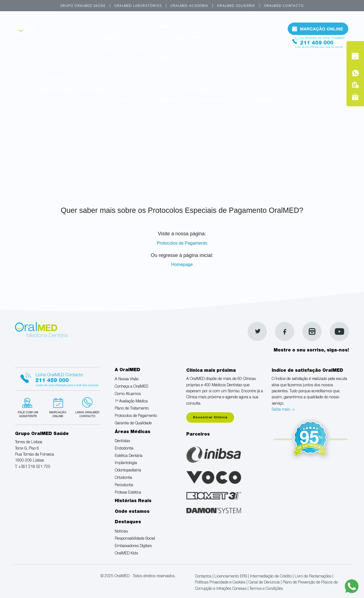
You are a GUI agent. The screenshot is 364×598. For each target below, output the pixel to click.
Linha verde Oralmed (86, 407)
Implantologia (155, 70)
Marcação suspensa (57, 407)
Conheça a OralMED (98, 38)
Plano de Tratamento (235, 38)
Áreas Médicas (161, 59)
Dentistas (50, 70)
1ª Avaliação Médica (185, 38)
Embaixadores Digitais (221, 101)
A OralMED (161, 27)
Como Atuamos (141, 38)
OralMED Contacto (284, 6)
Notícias (124, 101)
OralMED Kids (265, 101)
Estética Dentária (116, 70)
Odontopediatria (193, 70)
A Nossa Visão (55, 38)
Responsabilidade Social (165, 101)
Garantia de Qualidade (125, 48)
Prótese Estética (58, 80)
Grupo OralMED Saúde (83, 6)
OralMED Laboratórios (138, 6)
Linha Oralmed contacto (58, 378)
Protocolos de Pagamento (68, 48)
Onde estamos (94, 90)
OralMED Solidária (236, 6)
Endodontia (79, 70)
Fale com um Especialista (29, 407)
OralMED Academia (189, 6)
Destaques (197, 90)
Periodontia (258, 70)
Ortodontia (228, 70)
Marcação (318, 28)
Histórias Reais (56, 90)
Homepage (182, 264)
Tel (318, 41)
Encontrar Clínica (210, 418)
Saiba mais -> (283, 410)
